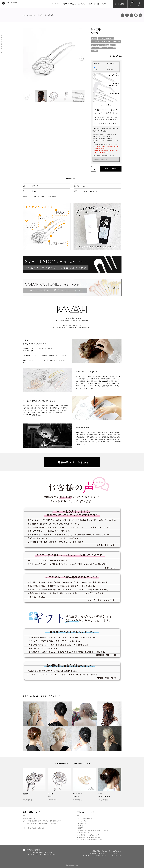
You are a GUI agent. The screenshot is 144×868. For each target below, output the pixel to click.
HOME (24, 15)
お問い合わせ (117, 851)
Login (122, 4)
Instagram (127, 15)
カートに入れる (110, 169)
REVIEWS (74, 4)
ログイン (104, 856)
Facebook (123, 15)
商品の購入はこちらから (72, 462)
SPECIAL (90, 4)
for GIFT (82, 4)
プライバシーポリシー (115, 853)
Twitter (140, 15)
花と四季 (40, 15)
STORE (97, 4)
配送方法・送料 (107, 851)
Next (82, 59)
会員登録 (97, 856)
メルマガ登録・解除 (115, 856)
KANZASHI (32, 15)
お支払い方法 (96, 851)
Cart (132, 4)
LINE (136, 15)
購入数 (92, 166)
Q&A (140, 5)
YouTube (131, 15)
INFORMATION (106, 4)
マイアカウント (87, 856)
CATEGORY (56, 4)
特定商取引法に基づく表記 (98, 853)
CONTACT (65, 4)
